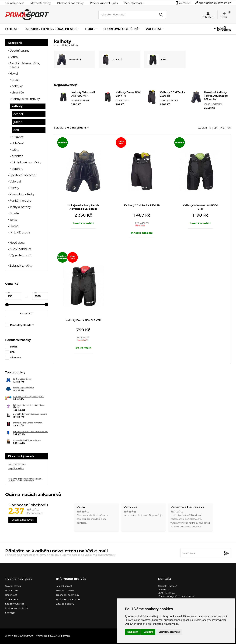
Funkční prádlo (20, 201)
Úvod (57, 45)
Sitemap (10, 613)
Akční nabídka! (20, 249)
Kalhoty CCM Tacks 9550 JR (142, 205)
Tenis (13, 220)
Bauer (14, 347)
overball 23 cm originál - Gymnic (29, 397)
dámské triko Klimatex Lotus (27, 440)
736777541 (185, 3)
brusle (16, 80)
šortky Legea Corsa (22, 379)
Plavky (14, 188)
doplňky (17, 169)
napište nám (16, 468)
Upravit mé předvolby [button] (169, 632)
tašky (15, 150)
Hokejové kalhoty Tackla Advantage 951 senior (216, 96)
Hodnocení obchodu (17, 608)
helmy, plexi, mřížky (26, 99)
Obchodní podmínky (70, 3)
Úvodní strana (20, 51)
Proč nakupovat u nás (104, 3)
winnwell (15, 358)
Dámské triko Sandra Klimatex (28, 423)
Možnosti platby (41, 3)
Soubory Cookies (15, 604)
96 (229, 128)
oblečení (18, 143)
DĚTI (157, 60)
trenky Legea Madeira (23, 388)
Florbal (14, 226)
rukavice (18, 137)
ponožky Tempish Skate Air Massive (30, 414)
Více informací (133, 3)
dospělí (19, 114)
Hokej (90, 29)
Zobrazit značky (21, 266)
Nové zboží (17, 243)
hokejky (17, 86)
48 (223, 128)
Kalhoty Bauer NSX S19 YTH (83, 320)
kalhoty (17, 106)
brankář (17, 156)
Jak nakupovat (15, 3)
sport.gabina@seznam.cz (215, 3)
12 (210, 128)
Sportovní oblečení (121, 29)
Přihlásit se (11, 591)
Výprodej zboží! (20, 256)
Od (8, 293)
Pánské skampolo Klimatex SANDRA (31, 432)
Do (35, 293)
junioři (18, 122)
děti (16, 130)
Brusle (14, 214)
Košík (226, 14)
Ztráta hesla (12, 600)
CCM (13, 352)
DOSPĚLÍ (69, 60)
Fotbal (11, 29)
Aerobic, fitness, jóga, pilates (51, 29)
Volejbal (154, 29)
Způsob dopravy (65, 604)
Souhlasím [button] (133, 632)
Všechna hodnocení (23, 520)
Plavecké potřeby (22, 194)
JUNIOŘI (113, 60)
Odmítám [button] (148, 632)
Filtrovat (27, 314)
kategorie (224, 29)
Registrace (11, 595)
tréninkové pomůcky (26, 163)
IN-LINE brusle (20, 233)
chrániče (18, 93)
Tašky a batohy (20, 207)
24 (216, 128)
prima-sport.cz (23, 636)
